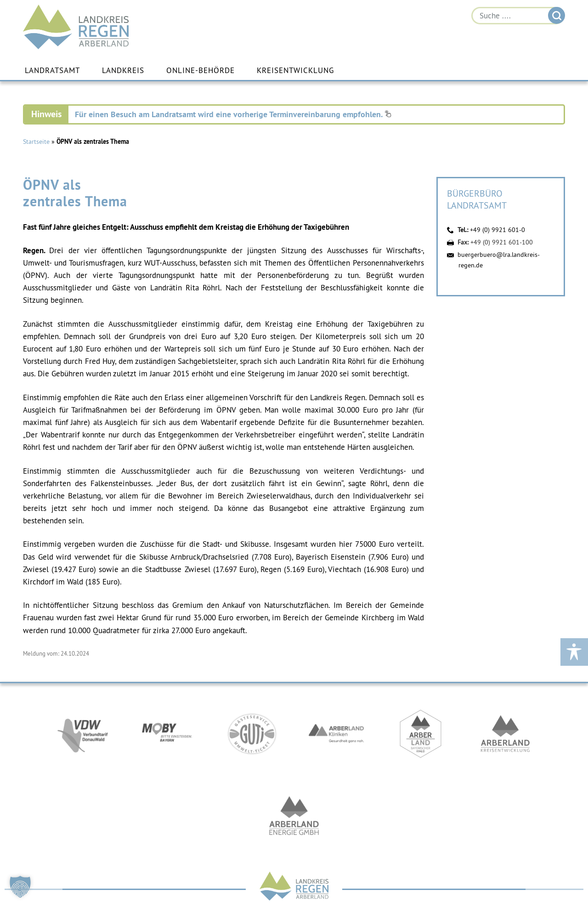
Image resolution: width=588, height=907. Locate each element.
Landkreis (123, 70)
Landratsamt (52, 70)
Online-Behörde (201, 70)
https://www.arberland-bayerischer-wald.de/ (421, 734)
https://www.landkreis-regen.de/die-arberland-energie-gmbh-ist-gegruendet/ (294, 816)
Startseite (36, 142)
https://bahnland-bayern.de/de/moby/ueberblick (167, 734)
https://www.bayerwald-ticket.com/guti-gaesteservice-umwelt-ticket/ (252, 734)
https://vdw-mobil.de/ (83, 734)
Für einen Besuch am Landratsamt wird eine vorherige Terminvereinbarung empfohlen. (233, 114)
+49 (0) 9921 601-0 (498, 230)
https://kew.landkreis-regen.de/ (505, 734)
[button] (20, 887)
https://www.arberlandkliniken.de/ (336, 734)
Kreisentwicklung (295, 70)
